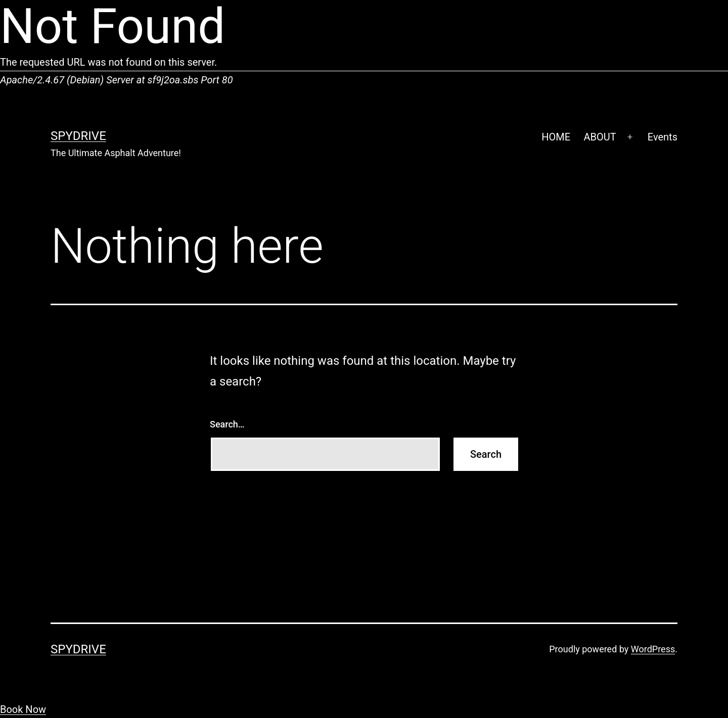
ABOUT (600, 137)
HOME (556, 137)
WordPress (653, 649)
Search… (227, 424)
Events (663, 137)
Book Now (23, 709)
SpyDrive (78, 136)
